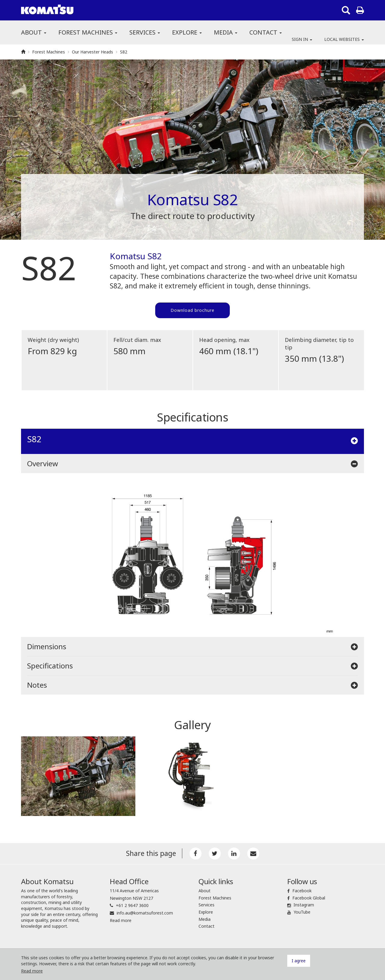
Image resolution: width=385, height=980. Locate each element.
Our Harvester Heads (92, 52)
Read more (121, 920)
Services (145, 32)
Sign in (302, 39)
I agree (299, 961)
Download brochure (192, 310)
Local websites (344, 39)
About (34, 32)
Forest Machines (88, 32)
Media (226, 32)
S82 (124, 52)
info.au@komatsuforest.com (145, 913)
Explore (187, 32)
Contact (266, 32)
